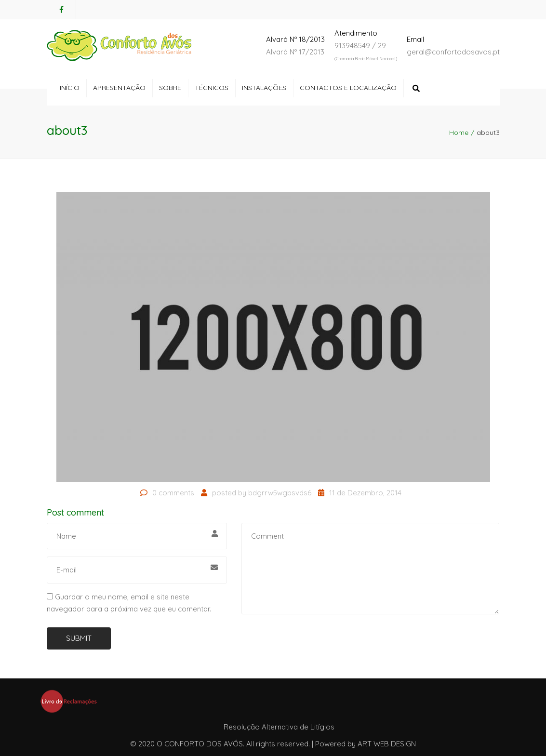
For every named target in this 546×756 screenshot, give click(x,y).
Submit (79, 638)
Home (459, 133)
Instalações (264, 88)
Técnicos (212, 88)
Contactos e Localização (348, 88)
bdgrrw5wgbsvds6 (280, 493)
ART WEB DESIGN (387, 744)
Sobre (170, 88)
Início (70, 88)
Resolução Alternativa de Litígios (279, 727)
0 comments (173, 493)
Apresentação (119, 88)
